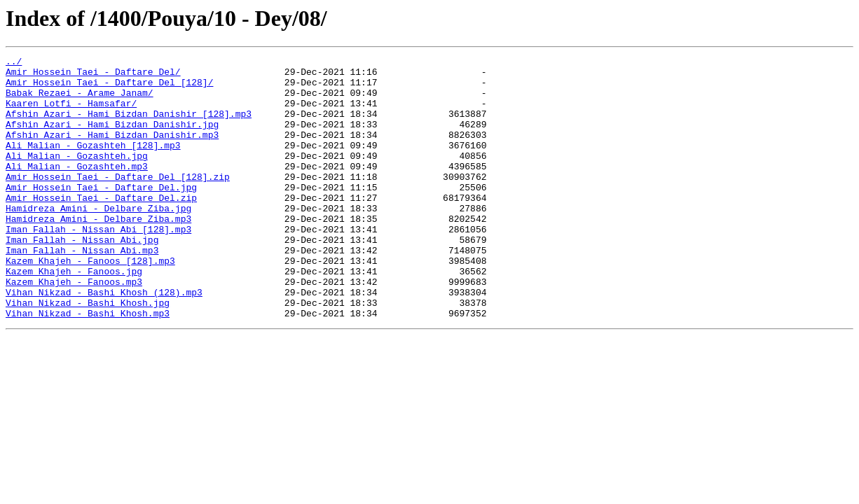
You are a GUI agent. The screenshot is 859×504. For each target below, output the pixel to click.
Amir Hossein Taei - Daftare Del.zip (101, 227)
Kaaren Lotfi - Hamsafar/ (71, 113)
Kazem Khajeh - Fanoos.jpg (74, 315)
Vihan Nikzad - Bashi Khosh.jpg (88, 353)
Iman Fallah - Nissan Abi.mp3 (82, 290)
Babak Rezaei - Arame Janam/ (80, 101)
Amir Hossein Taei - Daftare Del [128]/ (109, 88)
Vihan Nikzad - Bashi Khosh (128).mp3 (104, 340)
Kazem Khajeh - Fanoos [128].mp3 (90, 302)
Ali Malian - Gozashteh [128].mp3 (93, 164)
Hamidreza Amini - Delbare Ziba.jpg (98, 239)
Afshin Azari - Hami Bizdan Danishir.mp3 (112, 151)
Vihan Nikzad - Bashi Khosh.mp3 (88, 365)
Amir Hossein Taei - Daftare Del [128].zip (118, 202)
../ (14, 63)
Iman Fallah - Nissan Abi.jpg (82, 277)
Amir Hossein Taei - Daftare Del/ (93, 76)
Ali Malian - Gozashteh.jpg (77, 176)
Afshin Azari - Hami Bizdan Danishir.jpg (112, 139)
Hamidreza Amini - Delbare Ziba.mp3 (98, 252)
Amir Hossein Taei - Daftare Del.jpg (101, 214)
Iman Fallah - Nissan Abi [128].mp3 (98, 265)
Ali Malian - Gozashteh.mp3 (77, 189)
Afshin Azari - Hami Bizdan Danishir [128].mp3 (129, 126)
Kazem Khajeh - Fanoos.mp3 (74, 328)
